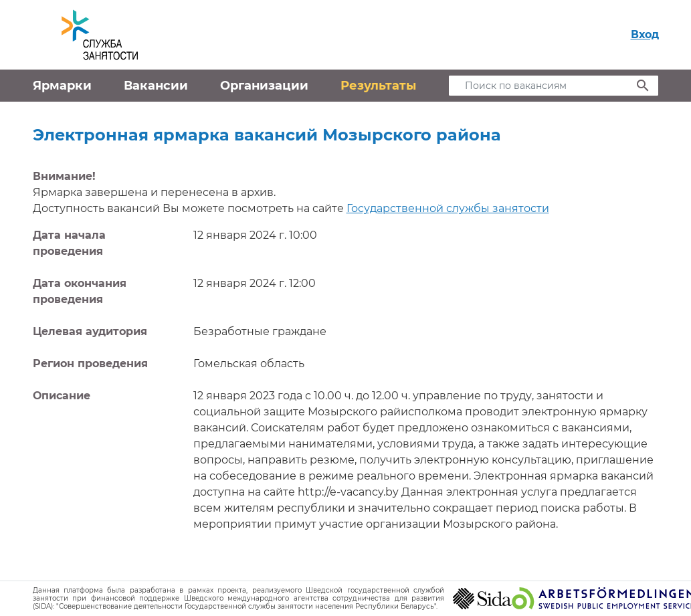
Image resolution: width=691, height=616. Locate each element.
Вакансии (156, 86)
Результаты (378, 86)
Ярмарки (62, 86)
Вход (645, 34)
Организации (264, 86)
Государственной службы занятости (448, 208)
